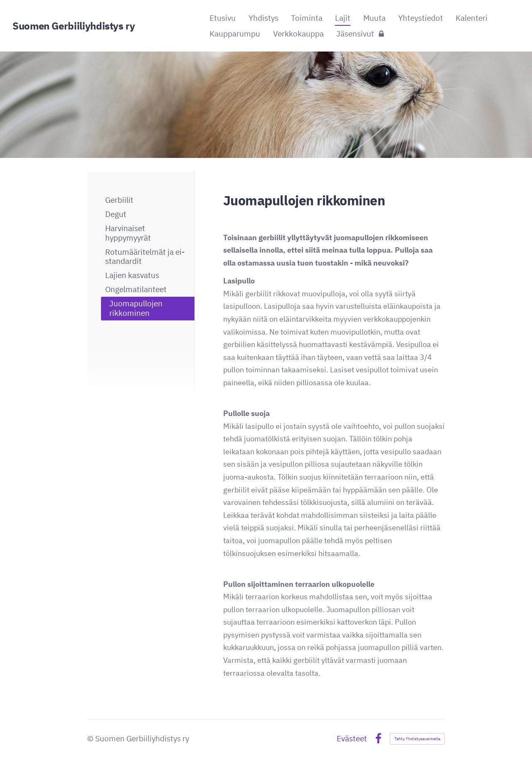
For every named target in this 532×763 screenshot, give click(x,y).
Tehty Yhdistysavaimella (417, 739)
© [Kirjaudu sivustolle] (91, 738)
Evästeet (352, 739)
